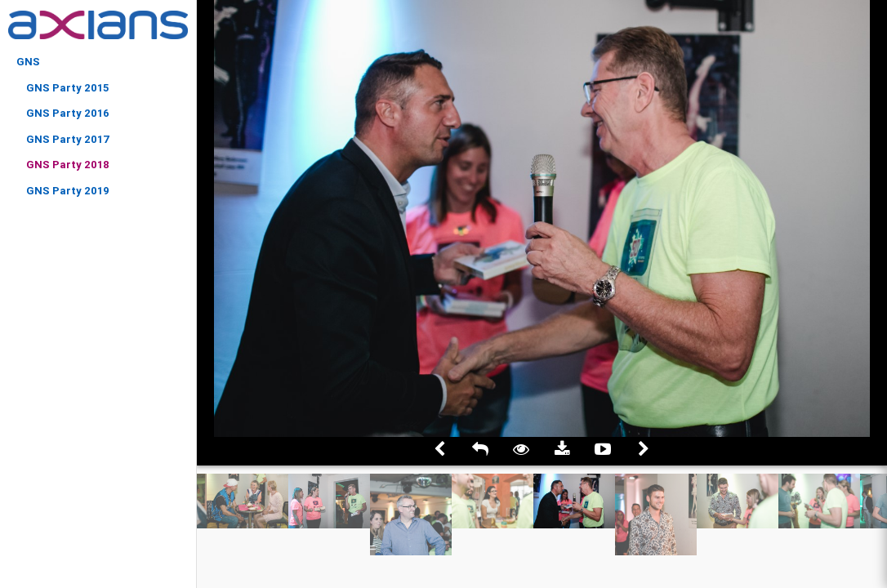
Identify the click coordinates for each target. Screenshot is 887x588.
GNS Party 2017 (68, 139)
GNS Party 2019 (68, 191)
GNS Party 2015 (67, 88)
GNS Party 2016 (68, 113)
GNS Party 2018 (68, 165)
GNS (28, 62)
